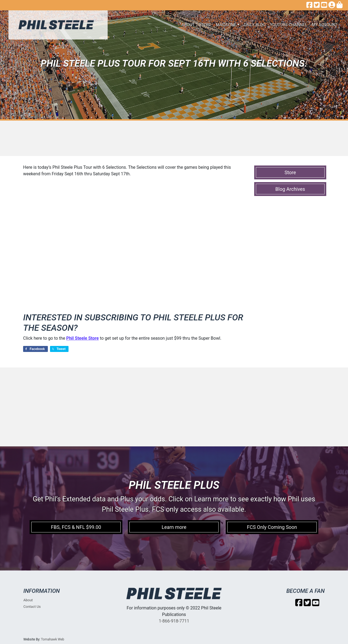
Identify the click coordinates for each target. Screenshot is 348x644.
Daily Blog (255, 25)
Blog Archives (290, 189)
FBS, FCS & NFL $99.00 (76, 527)
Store (205, 25)
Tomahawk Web (53, 639)
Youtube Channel (289, 25)
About (188, 25)
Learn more (174, 527)
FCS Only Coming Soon (272, 527)
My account (325, 25)
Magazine (226, 25)
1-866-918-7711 (174, 621)
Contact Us (32, 607)
